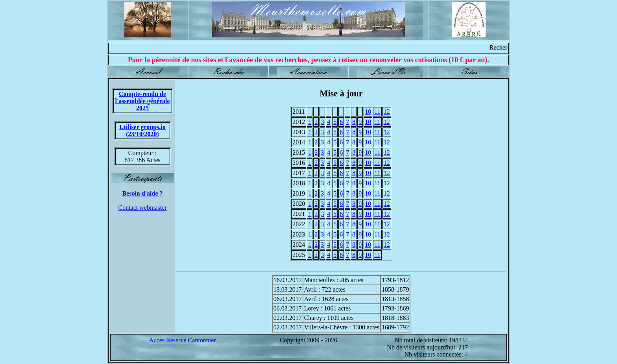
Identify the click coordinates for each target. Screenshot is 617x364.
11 (377, 112)
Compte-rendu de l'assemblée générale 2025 (142, 101)
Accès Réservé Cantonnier (183, 340)
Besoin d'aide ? (142, 193)
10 (368, 112)
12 (387, 112)
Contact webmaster (142, 208)
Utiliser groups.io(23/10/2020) (142, 130)
